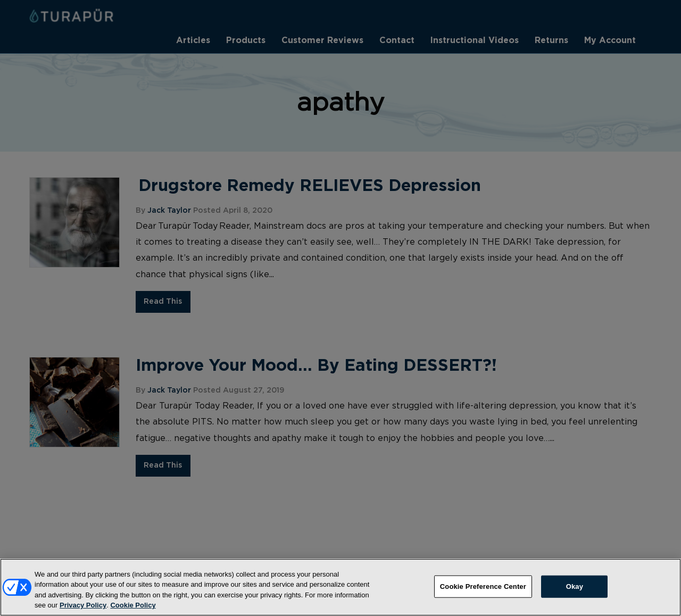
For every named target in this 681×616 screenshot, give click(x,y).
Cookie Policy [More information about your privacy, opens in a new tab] (133, 611)
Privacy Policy (83, 611)
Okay (575, 592)
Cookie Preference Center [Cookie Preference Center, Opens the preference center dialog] (483, 592)
